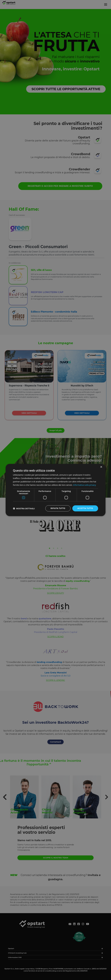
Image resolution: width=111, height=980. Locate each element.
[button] (24, 508)
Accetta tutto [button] (85, 508)
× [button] (101, 467)
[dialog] (55, 490)
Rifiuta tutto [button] (58, 508)
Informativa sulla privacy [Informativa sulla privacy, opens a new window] (84, 485)
